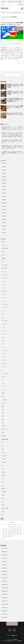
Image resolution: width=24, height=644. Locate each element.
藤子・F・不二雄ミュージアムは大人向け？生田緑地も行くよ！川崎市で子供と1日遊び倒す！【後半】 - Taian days (13, 135)
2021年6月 (4, 219)
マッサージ (4, 387)
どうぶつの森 (4, 265)
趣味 (3, 498)
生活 (21, 29)
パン (3, 370)
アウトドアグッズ (5, 275)
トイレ (3, 347)
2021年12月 (4, 203)
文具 (3, 419)
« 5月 (3, 538)
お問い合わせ (14, 635)
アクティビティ (5, 278)
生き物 (3, 475)
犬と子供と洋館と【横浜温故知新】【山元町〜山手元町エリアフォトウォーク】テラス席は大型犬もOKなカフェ (15, 100)
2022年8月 (4, 177)
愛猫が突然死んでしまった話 (7, 140)
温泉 (3, 449)
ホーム (9, 635)
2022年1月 (4, 200)
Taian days (4, 8)
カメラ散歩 (4, 291)
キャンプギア (4, 308)
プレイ (17, 45)
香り (3, 515)
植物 (3, 433)
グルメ (3, 314)
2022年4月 (4, 190)
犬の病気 (4, 462)
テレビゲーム (7, 45)
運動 (3, 505)
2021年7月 (4, 216)
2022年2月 (4, 196)
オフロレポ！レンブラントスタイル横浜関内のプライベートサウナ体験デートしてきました (15, 107)
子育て (3, 403)
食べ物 (3, 512)
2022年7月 (4, 180)
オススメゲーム (17, 42)
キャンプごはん (5, 304)
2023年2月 (4, 167)
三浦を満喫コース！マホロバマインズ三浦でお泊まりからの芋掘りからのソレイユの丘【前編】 (15, 93)
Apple (3, 242)
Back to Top (12, 624)
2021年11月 (4, 206)
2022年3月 (4, 193)
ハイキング (4, 364)
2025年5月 (4, 163)
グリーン (4, 311)
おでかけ (4, 252)
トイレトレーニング (6, 350)
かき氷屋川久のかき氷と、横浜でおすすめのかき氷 (11, 152)
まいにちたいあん (10, 42)
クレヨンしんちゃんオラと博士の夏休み (13, 43)
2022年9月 (4, 173)
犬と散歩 (4, 459)
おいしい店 (4, 245)
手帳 (3, 410)
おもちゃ (4, 255)
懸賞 (3, 406)
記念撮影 (4, 492)
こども (6, 42)
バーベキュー (4, 367)
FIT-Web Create (10, 641)
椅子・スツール (5, 429)
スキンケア (4, 331)
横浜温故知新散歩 (5, 439)
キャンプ (4, 298)
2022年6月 (4, 183)
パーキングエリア (5, 373)
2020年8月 (4, 226)
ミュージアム (4, 390)
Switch (3, 42)
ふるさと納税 (4, 268)
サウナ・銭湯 (4, 321)
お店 (3, 262)
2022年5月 (4, 187)
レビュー (20, 45)
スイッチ (2, 45)
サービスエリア (5, 324)
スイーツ (4, 327)
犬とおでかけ (4, 456)
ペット (3, 380)
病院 (3, 482)
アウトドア (4, 271)
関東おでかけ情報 (5, 508)
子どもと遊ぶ (4, 400)
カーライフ (4, 294)
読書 (3, 495)
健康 (3, 396)
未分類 (3, 426)
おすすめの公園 (5, 248)
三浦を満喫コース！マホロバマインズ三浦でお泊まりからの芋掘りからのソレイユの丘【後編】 (15, 86)
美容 (3, 485)
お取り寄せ (4, 258)
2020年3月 (4, 233)
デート (3, 341)
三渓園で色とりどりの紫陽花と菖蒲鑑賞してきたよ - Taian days (13, 153)
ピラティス (4, 377)
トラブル (4, 354)
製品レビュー (4, 489)
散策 (3, 413)
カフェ (3, 285)
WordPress (20, 641)
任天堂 (3, 393)
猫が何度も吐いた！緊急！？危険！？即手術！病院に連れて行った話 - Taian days (12, 141)
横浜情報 (4, 436)
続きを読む (19, 62)
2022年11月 (4, 170)
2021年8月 (4, 213)
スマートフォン (5, 334)
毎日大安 (4, 46)
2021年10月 (4, 210)
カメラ (3, 288)
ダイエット (4, 337)
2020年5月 (4, 229)
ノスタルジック (12, 45)
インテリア (4, 281)
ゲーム (21, 27)
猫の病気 (4, 472)
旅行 (3, 423)
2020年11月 (4, 223)
